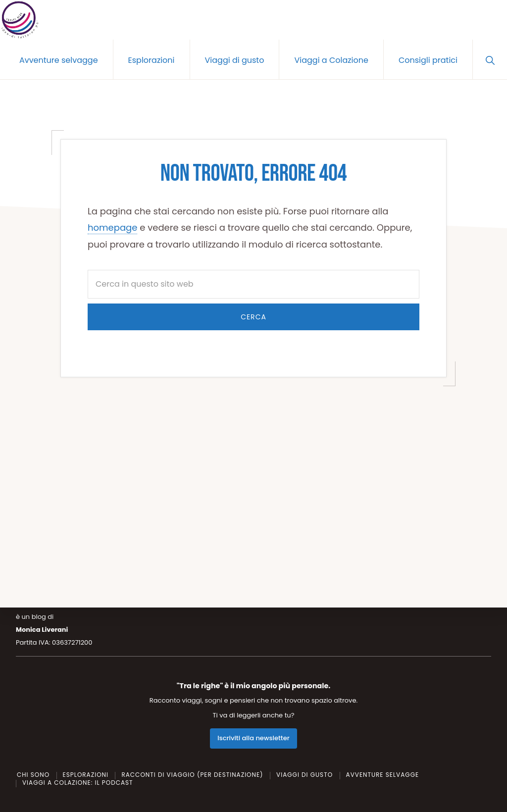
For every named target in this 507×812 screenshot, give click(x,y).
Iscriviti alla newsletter (253, 738)
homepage (112, 228)
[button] (490, 59)
